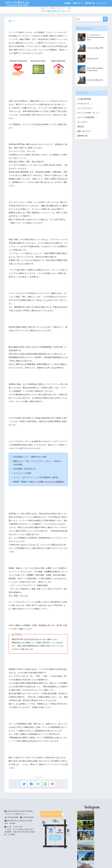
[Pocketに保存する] (54, 784)
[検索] (105, 19)
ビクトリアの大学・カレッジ (89, 113)
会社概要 (67, 3)
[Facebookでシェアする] (31, 784)
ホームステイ (102, 3)
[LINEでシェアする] (46, 784)
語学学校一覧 (90, 3)
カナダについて (84, 104)
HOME (56, 859)
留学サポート (78, 3)
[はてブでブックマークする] (38, 784)
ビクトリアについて (85, 108)
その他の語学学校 (84, 99)
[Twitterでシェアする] (23, 784)
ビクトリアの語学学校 (86, 118)
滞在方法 (81, 127)
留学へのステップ (84, 132)
